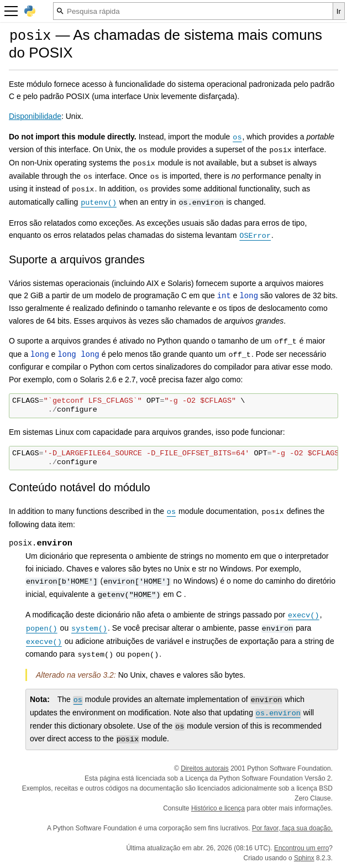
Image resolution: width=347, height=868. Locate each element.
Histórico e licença (218, 808)
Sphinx (304, 858)
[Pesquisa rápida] (193, 11)
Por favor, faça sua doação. (292, 828)
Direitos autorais (205, 768)
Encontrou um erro (301, 848)
